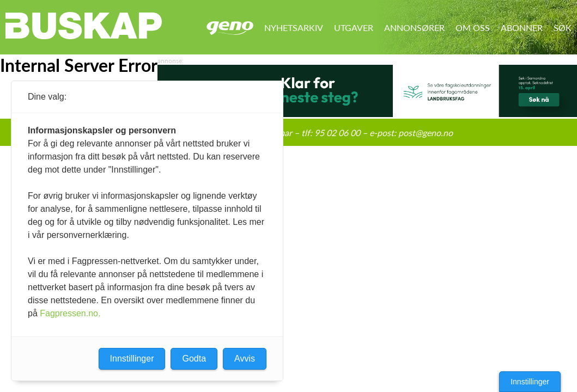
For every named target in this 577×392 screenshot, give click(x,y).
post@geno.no (426, 133)
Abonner (522, 27)
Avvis (245, 359)
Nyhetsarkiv (294, 27)
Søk (563, 27)
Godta (194, 359)
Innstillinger (530, 382)
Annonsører (414, 27)
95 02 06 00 (337, 133)
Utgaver (354, 27)
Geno (230, 28)
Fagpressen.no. (70, 313)
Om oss (473, 27)
